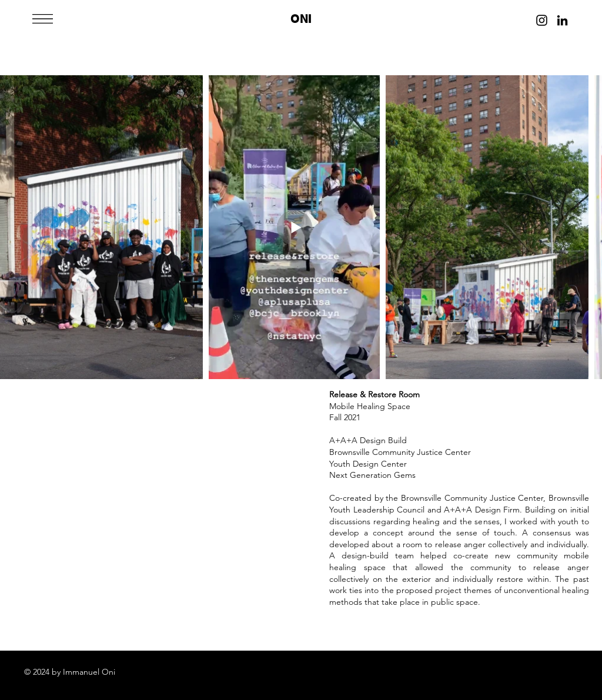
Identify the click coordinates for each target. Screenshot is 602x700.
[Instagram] (542, 20)
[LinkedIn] (562, 20)
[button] (43, 19)
